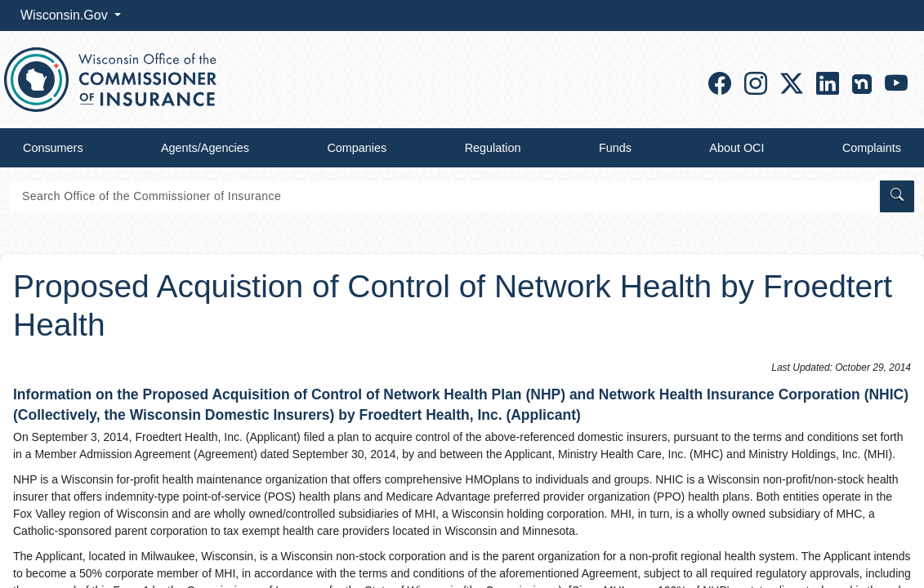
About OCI (737, 148)
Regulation (493, 148)
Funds (615, 148)
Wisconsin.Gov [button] (66, 15)
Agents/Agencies (205, 148)
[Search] (444, 196)
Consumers (53, 148)
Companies (357, 148)
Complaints (872, 148)
